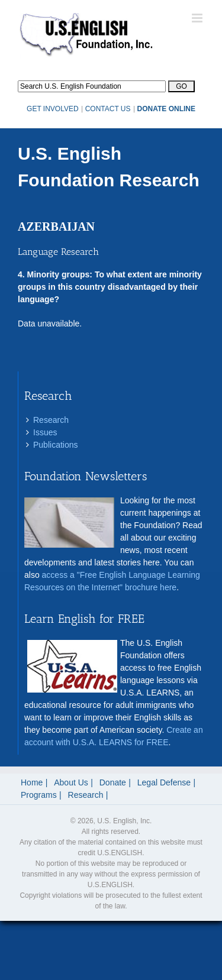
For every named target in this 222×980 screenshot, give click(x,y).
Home (32, 782)
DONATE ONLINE (166, 109)
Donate (113, 782)
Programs (39, 795)
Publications (56, 445)
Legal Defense (164, 782)
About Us (71, 782)
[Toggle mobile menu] (198, 18)
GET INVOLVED (53, 109)
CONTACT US (108, 109)
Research (51, 420)
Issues (45, 432)
